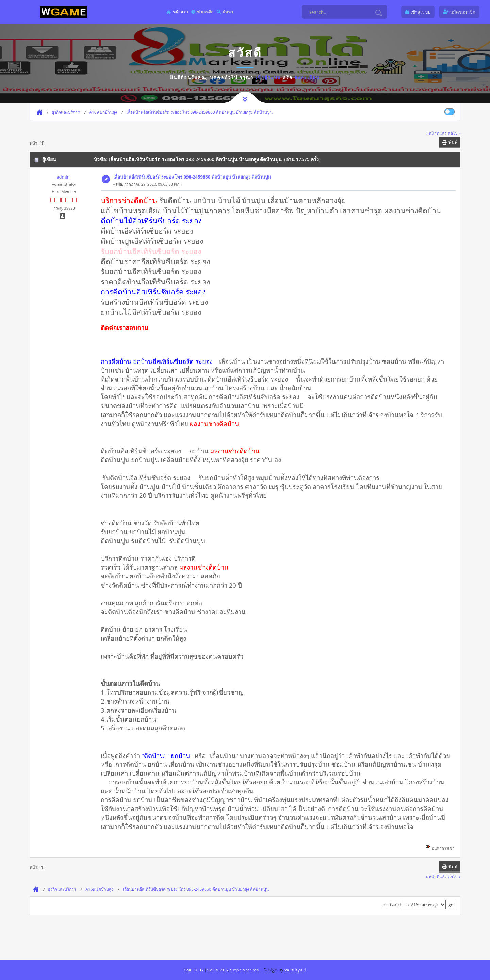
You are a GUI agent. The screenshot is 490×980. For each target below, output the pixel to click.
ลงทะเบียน (307, 77)
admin (63, 177)
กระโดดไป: (392, 905)
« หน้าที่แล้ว (436, 133)
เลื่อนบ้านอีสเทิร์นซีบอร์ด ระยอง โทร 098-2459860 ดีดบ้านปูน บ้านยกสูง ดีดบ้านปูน (192, 177)
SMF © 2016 (217, 970)
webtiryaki (295, 970)
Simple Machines (244, 970)
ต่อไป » (454, 133)
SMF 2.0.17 (194, 970)
